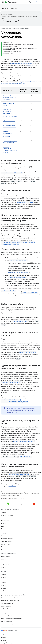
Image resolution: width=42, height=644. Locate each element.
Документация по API (7, 603)
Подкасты (4, 529)
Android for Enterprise (7, 515)
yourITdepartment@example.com (19, 272)
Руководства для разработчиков (10, 601)
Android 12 (4, 588)
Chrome (4, 638)
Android (4, 513)
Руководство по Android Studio (10, 598)
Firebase (4, 640)
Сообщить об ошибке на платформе (11, 616)
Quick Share (12, 486)
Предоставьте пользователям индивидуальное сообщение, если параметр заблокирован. (10, 113)
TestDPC (31, 65)
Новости (4, 523)
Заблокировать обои (9, 121)
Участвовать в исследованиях (10, 624)
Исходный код (5, 521)
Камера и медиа (6, 544)
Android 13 (4, 585)
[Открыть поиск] (30, 2)
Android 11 (4, 591)
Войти (38, 2)
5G (2, 549)
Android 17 (4, 575)
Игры (3, 536)
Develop (16, 29)
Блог (3, 526)
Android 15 (4, 580)
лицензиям (37, 492)
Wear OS (4, 559)
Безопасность (5, 518)
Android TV (4, 567)
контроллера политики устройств (21, 63)
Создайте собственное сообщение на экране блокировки (10, 98)
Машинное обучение (7, 539)
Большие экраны (6, 557)
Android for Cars (6, 565)
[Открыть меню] (3, 2)
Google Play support (7, 621)
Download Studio (6, 606)
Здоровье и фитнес (7, 541)
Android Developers (6, 29)
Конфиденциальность (7, 547)
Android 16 (4, 577)
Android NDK (5, 609)
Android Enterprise (9, 8)
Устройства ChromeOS (8, 562)
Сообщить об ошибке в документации (12, 619)
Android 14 (4, 583)
